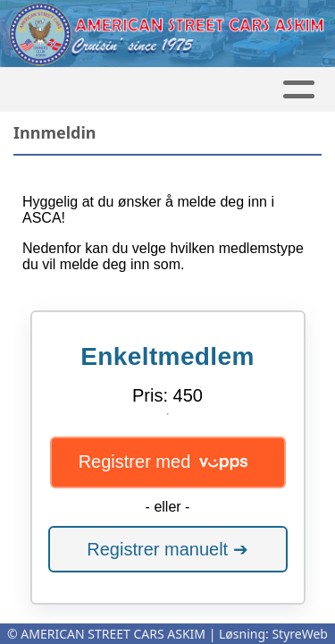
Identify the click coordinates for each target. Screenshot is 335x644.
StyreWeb (300, 634)
